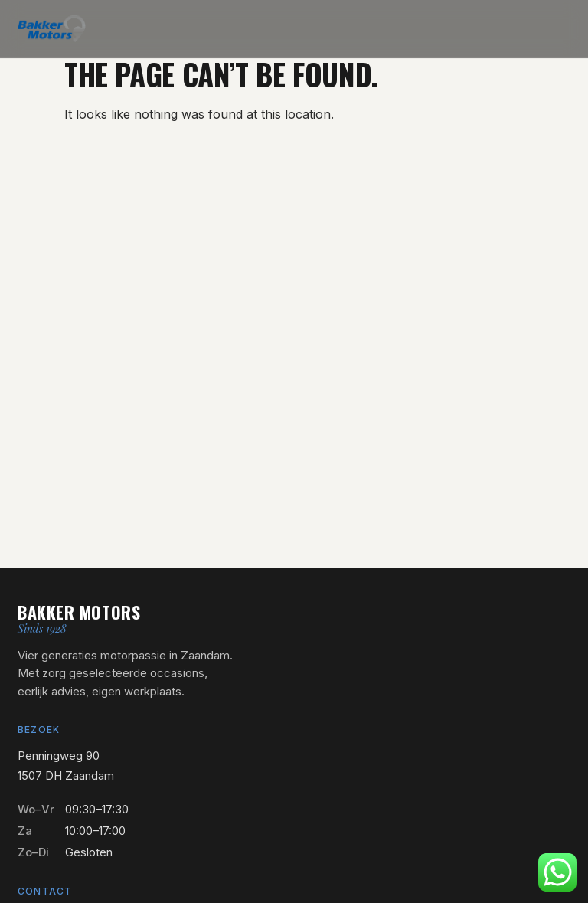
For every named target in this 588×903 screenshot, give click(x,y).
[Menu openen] (560, 28)
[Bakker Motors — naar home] (52, 28)
